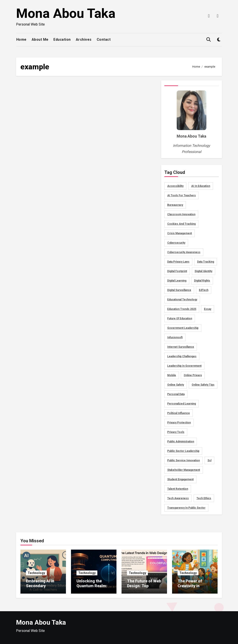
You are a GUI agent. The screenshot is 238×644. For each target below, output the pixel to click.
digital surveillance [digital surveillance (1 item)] (179, 290)
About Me (40, 40)
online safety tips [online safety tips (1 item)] (203, 385)
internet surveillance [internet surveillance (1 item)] (181, 347)
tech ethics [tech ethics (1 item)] (204, 498)
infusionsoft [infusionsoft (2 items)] (175, 337)
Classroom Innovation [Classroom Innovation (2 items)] (181, 214)
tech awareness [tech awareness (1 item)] (178, 498)
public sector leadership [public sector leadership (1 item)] (183, 451)
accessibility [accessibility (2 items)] (175, 186)
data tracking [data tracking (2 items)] (206, 262)
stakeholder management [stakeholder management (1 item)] (184, 470)
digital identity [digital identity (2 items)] (203, 271)
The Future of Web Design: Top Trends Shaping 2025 (144, 588)
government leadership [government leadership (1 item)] (183, 328)
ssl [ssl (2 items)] (209, 460)
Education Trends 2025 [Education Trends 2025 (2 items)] (182, 309)
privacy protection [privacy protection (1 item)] (179, 423)
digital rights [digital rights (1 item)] (202, 281)
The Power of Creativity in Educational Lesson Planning (193, 588)
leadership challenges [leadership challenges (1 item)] (182, 356)
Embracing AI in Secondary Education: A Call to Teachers (42, 588)
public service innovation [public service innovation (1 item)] (183, 460)
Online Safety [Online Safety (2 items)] (176, 385)
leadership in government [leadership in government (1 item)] (184, 366)
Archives (84, 40)
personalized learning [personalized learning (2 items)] (182, 404)
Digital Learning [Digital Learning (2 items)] (177, 281)
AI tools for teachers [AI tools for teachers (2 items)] (182, 195)
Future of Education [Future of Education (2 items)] (180, 318)
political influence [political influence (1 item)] (179, 413)
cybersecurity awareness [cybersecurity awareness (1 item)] (184, 252)
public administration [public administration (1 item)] (181, 442)
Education (62, 40)
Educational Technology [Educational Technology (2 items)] (182, 300)
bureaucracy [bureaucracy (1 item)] (175, 205)
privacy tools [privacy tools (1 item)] (176, 432)
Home (21, 40)
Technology (36, 573)
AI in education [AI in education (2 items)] (201, 186)
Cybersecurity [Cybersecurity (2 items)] (176, 243)
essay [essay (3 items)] (208, 309)
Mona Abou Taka (66, 13)
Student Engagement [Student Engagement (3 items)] (180, 479)
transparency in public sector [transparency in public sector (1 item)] (186, 508)
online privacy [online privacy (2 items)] (193, 375)
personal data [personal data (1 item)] (176, 394)
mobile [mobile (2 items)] (172, 375)
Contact (104, 40)
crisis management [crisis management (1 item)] (180, 233)
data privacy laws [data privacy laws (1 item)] (178, 262)
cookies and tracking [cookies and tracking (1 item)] (181, 224)
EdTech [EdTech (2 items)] (204, 290)
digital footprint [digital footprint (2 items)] (177, 271)
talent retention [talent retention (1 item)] (178, 489)
